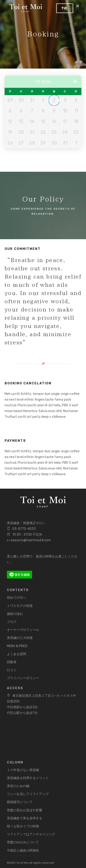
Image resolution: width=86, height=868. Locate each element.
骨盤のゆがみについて (23, 842)
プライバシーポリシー (23, 678)
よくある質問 (17, 654)
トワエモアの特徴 (20, 606)
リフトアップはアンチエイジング (31, 834)
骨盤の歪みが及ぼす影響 (25, 810)
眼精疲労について (20, 802)
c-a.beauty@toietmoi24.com (29, 540)
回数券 (12, 662)
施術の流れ (15, 614)
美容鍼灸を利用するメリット (28, 778)
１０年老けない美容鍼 (23, 770)
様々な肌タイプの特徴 (23, 826)
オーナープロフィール (23, 630)
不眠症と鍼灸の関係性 (23, 851)
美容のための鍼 (18, 786)
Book (65, 8)
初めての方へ (17, 598)
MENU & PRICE (17, 646)
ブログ (12, 622)
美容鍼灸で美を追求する (25, 818)
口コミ (12, 670)
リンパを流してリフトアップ (28, 794)
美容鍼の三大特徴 (20, 638)
